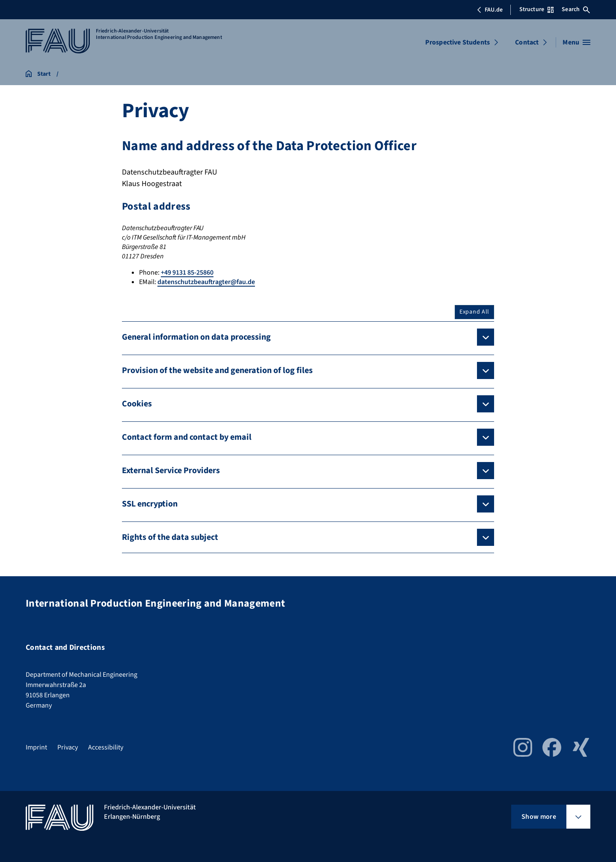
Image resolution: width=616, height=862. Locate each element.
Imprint (36, 747)
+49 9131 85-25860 (187, 273)
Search (576, 9)
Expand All (474, 312)
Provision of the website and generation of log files (217, 370)
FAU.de (490, 10)
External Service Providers (171, 471)
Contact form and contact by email (187, 437)
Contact (527, 42)
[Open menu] (576, 42)
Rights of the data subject (170, 537)
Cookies (137, 404)
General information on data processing (196, 337)
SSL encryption (150, 504)
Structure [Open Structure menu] (536, 9)
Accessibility (106, 747)
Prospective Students (458, 42)
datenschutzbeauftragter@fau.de (206, 282)
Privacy (68, 747)
